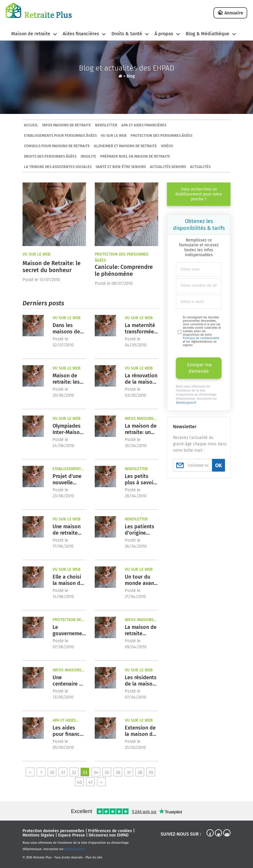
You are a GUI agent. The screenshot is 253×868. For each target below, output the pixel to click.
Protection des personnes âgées (161, 135)
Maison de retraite (31, 34)
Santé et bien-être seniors (121, 167)
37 (129, 772)
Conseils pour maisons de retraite (57, 146)
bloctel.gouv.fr (186, 403)
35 (107, 772)
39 (151, 772)
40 (79, 782)
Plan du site (94, 857)
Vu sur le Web (114, 135)
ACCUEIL (31, 125)
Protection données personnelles (53, 831)
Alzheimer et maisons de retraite (125, 146)
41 (91, 782)
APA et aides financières (144, 125)
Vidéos (167, 146)
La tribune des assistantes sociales (58, 167)
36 (118, 772)
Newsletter (106, 125)
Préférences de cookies (110, 831)
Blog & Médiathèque (208, 34)
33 (85, 772)
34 (96, 772)
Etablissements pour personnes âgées (60, 135)
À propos (164, 34)
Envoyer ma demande (199, 368)
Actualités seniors (168, 167)
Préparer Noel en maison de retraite (135, 156)
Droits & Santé (127, 34)
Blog (131, 76)
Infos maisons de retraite (67, 125)
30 (52, 772)
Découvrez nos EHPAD (109, 835)
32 (74, 772)
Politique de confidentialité (201, 338)
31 (63, 772)
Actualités (200, 167)
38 (140, 772)
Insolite (88, 156)
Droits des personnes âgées (50, 156)
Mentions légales (38, 835)
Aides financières (81, 34)
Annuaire (234, 13)
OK (218, 466)
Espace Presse (71, 835)
